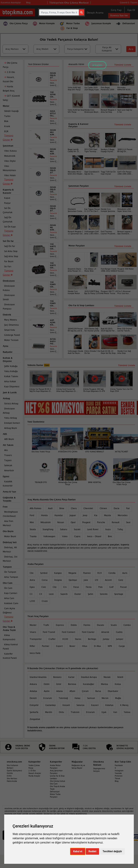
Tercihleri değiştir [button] (112, 851)
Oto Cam (54, 784)
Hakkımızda (12, 781)
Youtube (118, 773)
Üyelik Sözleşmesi (14, 771)
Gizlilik (10, 773)
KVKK (9, 776)
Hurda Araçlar (34, 776)
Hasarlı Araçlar (35, 773)
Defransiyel (55, 792)
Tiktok (117, 778)
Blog (117, 781)
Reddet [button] (92, 851)
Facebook (119, 765)
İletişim (96, 771)
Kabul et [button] (78, 851)
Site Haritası (12, 778)
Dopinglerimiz (99, 768)
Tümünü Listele (123, 306)
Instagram (119, 771)
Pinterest (119, 776)
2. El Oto (32, 771)
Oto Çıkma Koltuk (58, 781)
